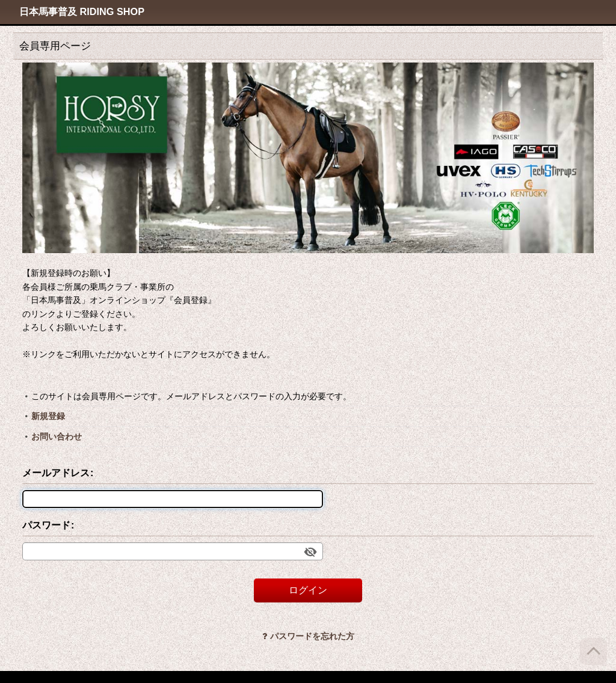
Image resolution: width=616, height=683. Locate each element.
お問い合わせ (57, 436)
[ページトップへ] (593, 651)
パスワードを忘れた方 (308, 636)
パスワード (46, 525)
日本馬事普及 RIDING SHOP (82, 11)
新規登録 (48, 416)
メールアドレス (56, 473)
